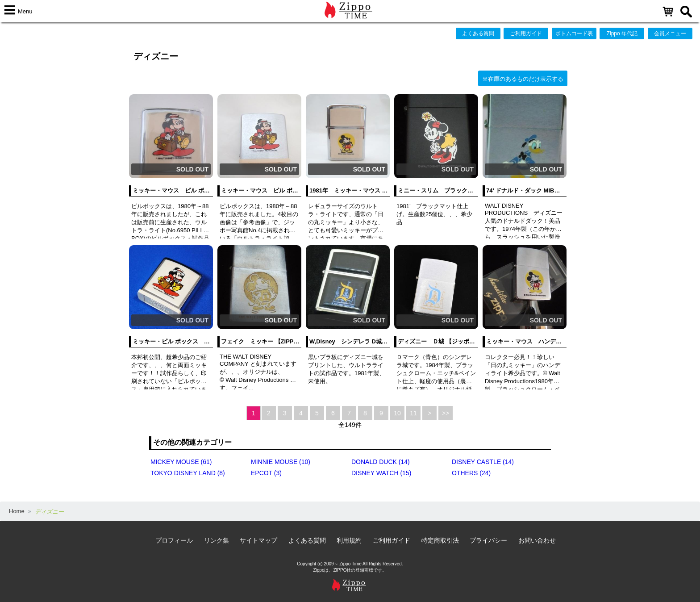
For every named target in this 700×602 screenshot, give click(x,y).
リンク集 (217, 540)
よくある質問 (478, 33)
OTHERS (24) (471, 473)
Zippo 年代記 (622, 33)
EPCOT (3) (266, 473)
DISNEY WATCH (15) (381, 473)
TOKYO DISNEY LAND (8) (188, 473)
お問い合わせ (537, 540)
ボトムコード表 (574, 33)
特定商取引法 (440, 540)
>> (446, 413)
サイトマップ (258, 540)
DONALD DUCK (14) (381, 462)
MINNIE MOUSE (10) (281, 462)
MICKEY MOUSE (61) (181, 462)
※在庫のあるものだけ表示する (523, 79)
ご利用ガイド (526, 33)
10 (397, 413)
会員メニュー (670, 33)
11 (413, 413)
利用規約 (349, 540)
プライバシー (488, 540)
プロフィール (174, 540)
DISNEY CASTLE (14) (483, 462)
